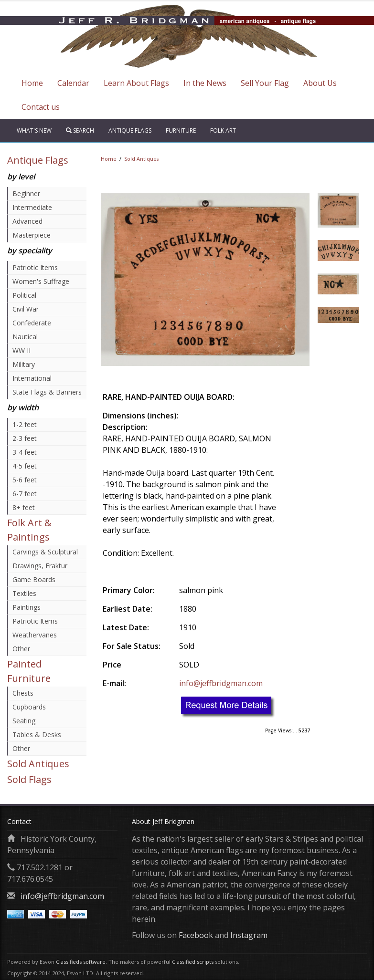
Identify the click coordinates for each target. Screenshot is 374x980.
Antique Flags (130, 130)
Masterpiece (32, 235)
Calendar (73, 83)
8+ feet (24, 507)
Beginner (26, 193)
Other (21, 649)
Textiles (24, 593)
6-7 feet (25, 494)
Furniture (181, 130)
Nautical (25, 337)
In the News (205, 83)
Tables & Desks (37, 735)
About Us (320, 83)
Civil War (26, 309)
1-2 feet (25, 424)
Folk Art (223, 130)
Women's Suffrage (41, 281)
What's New (34, 130)
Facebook (196, 935)
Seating (24, 721)
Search (80, 130)
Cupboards (29, 707)
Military (24, 364)
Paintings (27, 607)
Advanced (27, 221)
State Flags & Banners (47, 392)
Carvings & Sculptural (45, 552)
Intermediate (32, 207)
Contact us (41, 107)
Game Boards (34, 579)
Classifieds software (81, 962)
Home (32, 83)
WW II (21, 350)
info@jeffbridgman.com (221, 683)
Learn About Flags (136, 83)
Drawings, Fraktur (40, 566)
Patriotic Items (35, 267)
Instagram (249, 935)
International (32, 378)
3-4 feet (25, 452)
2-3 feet (25, 438)
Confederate (32, 323)
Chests (23, 693)
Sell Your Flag (265, 83)
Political (24, 295)
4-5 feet (25, 466)
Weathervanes (35, 635)
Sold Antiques (38, 764)
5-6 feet (25, 480)
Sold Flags (29, 779)
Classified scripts (193, 962)
